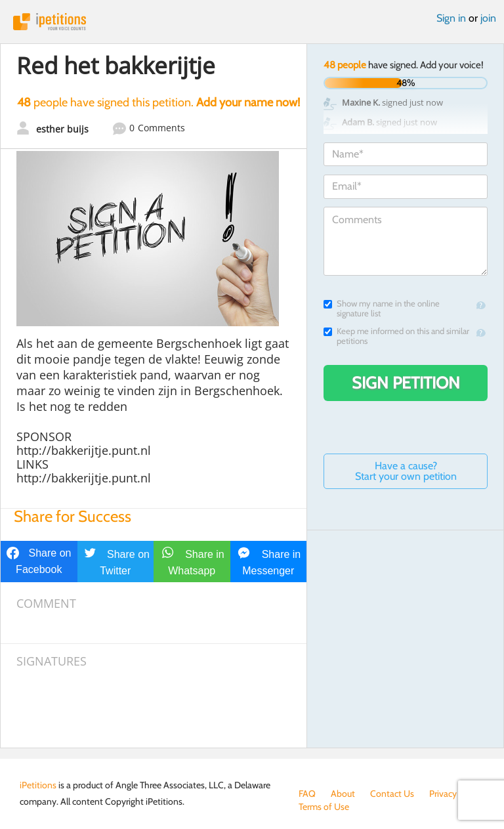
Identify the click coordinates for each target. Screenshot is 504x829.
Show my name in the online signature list (382, 308)
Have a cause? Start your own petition (406, 471)
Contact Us (392, 794)
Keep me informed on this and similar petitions (396, 336)
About (343, 794)
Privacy (443, 794)
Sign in (451, 18)
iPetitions (252, 22)
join (488, 18)
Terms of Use (324, 807)
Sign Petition (406, 383)
